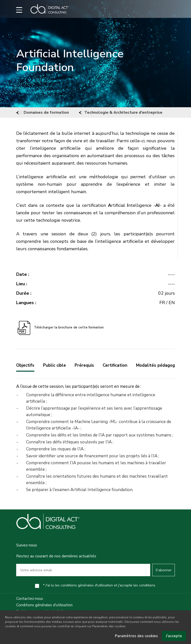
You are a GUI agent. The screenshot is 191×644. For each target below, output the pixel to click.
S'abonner (164, 570)
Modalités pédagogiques (161, 365)
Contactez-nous (30, 599)
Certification (115, 365)
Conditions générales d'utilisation (44, 605)
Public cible (54, 365)
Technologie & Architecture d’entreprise (121, 112)
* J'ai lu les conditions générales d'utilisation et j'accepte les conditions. (99, 585)
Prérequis (84, 365)
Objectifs (25, 365)
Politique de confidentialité (39, 611)
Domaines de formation (43, 112)
